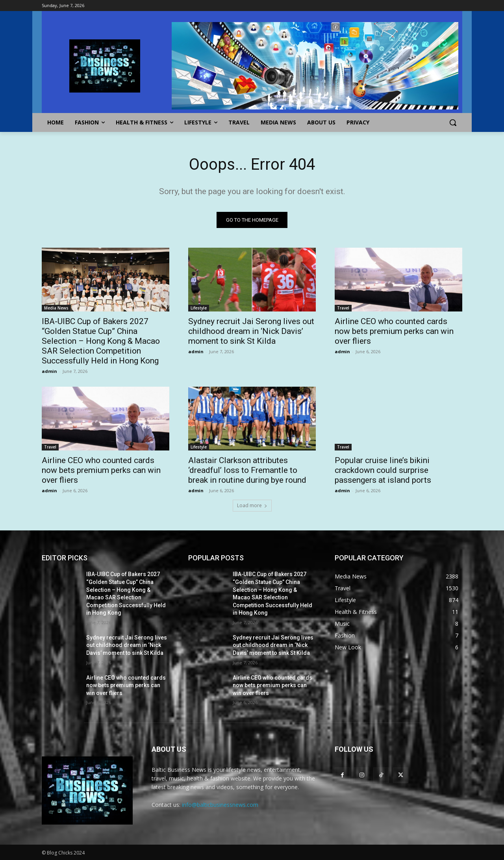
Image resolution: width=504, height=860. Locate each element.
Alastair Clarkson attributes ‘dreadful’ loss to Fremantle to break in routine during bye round (247, 470)
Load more (252, 505)
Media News (56, 308)
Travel (343, 308)
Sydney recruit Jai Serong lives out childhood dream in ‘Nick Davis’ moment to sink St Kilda (251, 331)
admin (49, 371)
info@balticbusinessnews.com (220, 805)
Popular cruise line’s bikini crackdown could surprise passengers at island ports (383, 470)
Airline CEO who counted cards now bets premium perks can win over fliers (394, 331)
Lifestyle (199, 308)
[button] (453, 122)
